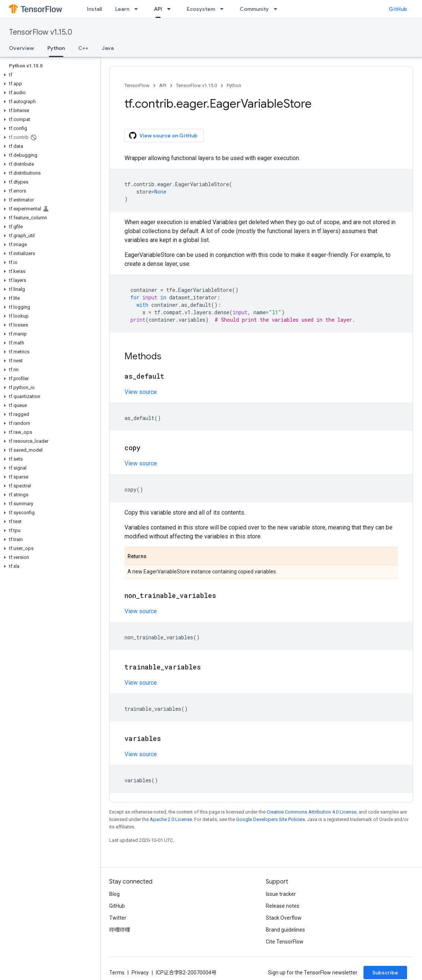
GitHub (398, 9)
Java (108, 48)
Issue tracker (281, 894)
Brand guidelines (285, 930)
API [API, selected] (158, 9)
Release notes (283, 906)
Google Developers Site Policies (270, 819)
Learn (122, 9)
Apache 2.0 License (171, 819)
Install (94, 9)
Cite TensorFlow (285, 942)
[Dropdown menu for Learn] (138, 9)
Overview (21, 48)
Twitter (118, 918)
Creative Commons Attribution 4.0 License (311, 812)
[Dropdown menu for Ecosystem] (224, 9)
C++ (83, 48)
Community (254, 9)
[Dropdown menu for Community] (278, 9)
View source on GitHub (163, 136)
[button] (49, 75)
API (163, 85)
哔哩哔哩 (120, 930)
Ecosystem (201, 9)
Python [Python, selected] (56, 48)
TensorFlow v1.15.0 (41, 32)
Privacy (140, 973)
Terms (117, 973)
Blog (114, 894)
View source (141, 392)
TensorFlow (137, 85)
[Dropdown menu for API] (171, 9)
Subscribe (385, 973)
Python (234, 85)
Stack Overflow (284, 918)
